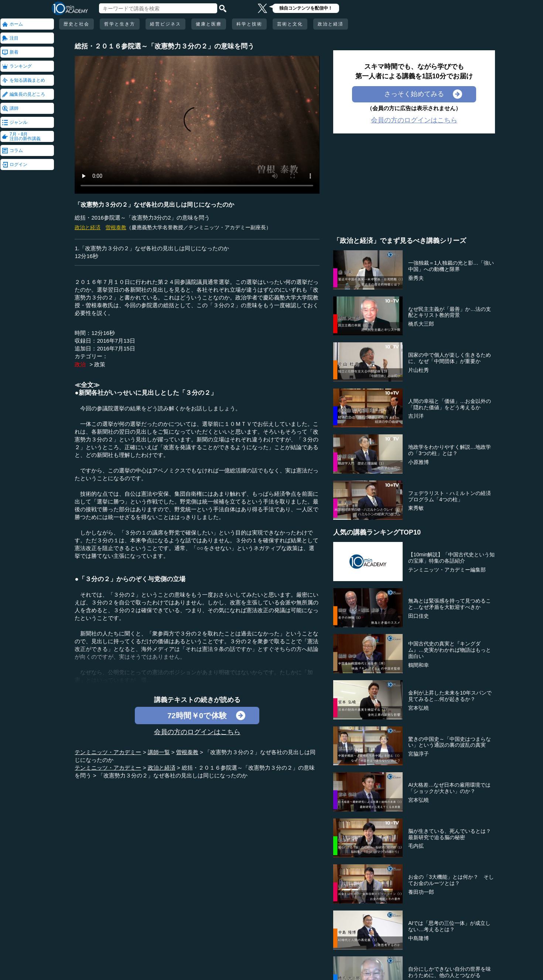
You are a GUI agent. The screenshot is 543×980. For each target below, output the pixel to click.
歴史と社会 (76, 24)
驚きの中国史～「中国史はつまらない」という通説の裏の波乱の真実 (450, 742)
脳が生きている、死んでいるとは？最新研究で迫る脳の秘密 (450, 834)
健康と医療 (209, 24)
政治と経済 (331, 24)
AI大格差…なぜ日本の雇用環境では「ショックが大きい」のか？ (449, 788)
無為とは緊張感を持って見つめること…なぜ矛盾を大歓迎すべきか (450, 604)
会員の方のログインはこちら (197, 732)
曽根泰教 (116, 227)
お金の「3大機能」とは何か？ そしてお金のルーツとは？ (451, 880)
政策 (100, 364)
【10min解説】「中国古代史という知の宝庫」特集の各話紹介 (451, 558)
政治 (80, 364)
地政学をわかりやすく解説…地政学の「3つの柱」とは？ (450, 450)
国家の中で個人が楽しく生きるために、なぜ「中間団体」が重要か (450, 358)
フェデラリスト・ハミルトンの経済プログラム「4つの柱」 (450, 496)
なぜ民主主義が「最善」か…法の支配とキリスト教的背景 (450, 312)
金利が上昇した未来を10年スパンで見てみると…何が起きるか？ (450, 696)
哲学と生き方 (120, 24)
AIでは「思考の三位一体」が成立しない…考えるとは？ (449, 926)
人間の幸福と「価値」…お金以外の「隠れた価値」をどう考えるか (450, 404)
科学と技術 (249, 24)
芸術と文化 (290, 24)
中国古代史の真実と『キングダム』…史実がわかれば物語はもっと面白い (450, 650)
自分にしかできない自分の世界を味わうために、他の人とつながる (450, 972)
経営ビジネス (165, 24)
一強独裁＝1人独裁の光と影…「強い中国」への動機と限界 (451, 266)
